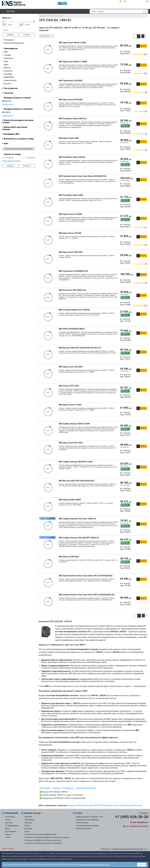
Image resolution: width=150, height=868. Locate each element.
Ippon (6, 65)
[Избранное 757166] (145, 320)
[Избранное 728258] (145, 146)
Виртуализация (82, 823)
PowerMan (8, 74)
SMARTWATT (9, 77)
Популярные (68, 788)
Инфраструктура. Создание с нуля (90, 817)
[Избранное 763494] (145, 548)
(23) (140, 73)
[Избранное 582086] (145, 130)
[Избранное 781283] (145, 585)
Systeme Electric (10, 80)
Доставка (28, 829)
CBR (6, 52)
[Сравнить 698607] (141, 185)
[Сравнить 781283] (141, 585)
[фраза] (19, 30)
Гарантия (28, 823)
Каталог (9, 11)
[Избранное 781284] (145, 604)
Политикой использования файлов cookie (94, 865)
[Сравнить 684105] (141, 396)
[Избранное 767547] (145, 452)
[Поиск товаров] (116, 11)
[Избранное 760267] (145, 376)
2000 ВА (7, 101)
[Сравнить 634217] (141, 51)
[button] (135, 36)
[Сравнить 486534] (141, 89)
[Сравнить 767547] (141, 452)
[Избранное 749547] (145, 260)
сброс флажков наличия (12, 161)
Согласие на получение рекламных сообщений (43, 843)
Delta (6, 61)
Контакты (9, 823)
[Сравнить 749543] (141, 241)
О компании (10, 817)
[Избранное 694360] (145, 206)
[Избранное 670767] (145, 434)
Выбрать (10, 35)
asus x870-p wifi (135, 805)
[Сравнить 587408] (141, 339)
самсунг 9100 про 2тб (78, 805)
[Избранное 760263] (145, 414)
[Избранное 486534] (145, 89)
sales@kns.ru (143, 822)
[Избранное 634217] (145, 51)
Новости (9, 834)
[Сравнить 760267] (141, 376)
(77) (140, 228)
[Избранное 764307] (145, 474)
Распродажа (9, 40)
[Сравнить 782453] (141, 510)
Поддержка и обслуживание (87, 820)
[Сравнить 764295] (141, 490)
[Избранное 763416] (145, 531)
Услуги (8, 820)
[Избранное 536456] (145, 279)
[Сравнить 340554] (141, 170)
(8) (140, 92)
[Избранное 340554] (145, 170)
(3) (140, 111)
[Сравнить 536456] (141, 279)
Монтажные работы (84, 829)
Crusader (8, 55)
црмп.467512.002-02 (97, 805)
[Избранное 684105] (145, 396)
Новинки (56, 788)
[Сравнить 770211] (141, 358)
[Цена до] (29, 25)
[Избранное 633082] (145, 70)
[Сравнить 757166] (141, 320)
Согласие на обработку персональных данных (43, 840)
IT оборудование (12, 826)
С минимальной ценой (85, 788)
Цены (7, 829)
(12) (140, 306)
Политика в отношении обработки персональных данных (47, 837)
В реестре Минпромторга (14, 43)
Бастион (7, 84)
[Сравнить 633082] (141, 70)
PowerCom (8, 71)
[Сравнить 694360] (141, 206)
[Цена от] (12, 25)
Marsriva (7, 68)
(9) (140, 283)
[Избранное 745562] (145, 108)
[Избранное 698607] (145, 185)
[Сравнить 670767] (141, 434)
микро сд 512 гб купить (117, 805)
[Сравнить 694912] (141, 224)
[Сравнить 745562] (141, 108)
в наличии (9, 158)
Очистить (27, 35)
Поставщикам (11, 831)
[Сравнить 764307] (141, 474)
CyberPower (9, 58)
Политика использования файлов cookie (40, 834)
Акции (27, 831)
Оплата (27, 826)
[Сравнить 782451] (141, 567)
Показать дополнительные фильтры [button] (19, 149)
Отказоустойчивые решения (87, 826)
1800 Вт (7, 112)
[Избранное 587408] (145, 339)
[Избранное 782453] (145, 510)
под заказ (31, 158)
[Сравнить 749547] (141, 260)
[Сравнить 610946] (141, 302)
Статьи (8, 837)
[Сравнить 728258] (141, 146)
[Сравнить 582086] (141, 130)
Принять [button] (142, 865)
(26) (140, 54)
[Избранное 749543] (145, 241)
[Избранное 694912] (145, 224)
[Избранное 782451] (145, 567)
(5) (140, 264)
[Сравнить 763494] (141, 548)
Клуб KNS (28, 817)
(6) (140, 134)
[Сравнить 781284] (141, 604)
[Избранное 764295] (145, 490)
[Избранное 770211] (145, 358)
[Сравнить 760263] (141, 414)
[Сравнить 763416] (141, 531)
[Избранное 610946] (145, 302)
